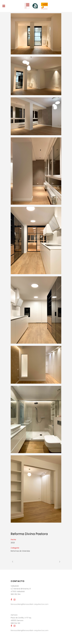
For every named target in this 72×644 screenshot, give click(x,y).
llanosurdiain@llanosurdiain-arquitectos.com (30, 604)
